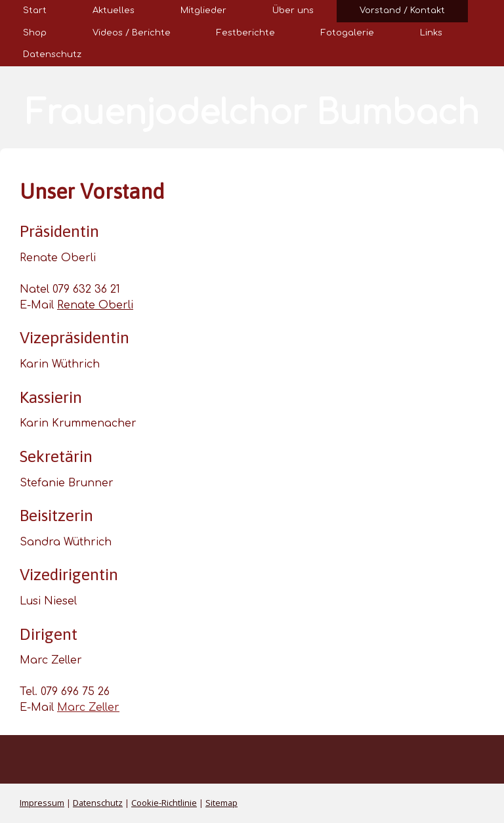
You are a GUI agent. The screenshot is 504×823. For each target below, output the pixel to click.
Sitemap (221, 803)
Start (35, 11)
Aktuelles (114, 11)
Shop (35, 33)
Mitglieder (203, 11)
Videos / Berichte (132, 33)
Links (431, 33)
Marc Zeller (88, 707)
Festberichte (246, 33)
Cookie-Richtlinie (164, 803)
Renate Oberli (95, 305)
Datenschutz (52, 54)
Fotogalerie (347, 33)
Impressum (42, 803)
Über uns (293, 11)
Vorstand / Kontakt (402, 11)
